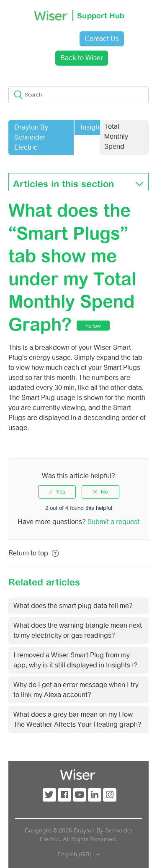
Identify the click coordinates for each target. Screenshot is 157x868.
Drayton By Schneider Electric (31, 137)
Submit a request (113, 522)
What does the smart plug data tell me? (73, 606)
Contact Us (102, 39)
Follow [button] (93, 326)
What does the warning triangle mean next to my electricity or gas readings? (78, 630)
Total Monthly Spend (116, 136)
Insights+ (94, 127)
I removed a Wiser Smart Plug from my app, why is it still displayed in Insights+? (76, 660)
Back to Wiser (82, 58)
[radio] (57, 492)
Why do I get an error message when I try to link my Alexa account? (76, 690)
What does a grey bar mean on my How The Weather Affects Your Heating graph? (77, 719)
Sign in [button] (52, 39)
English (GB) (75, 854)
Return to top (33, 553)
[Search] (78, 95)
